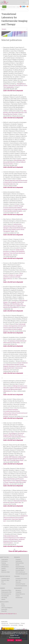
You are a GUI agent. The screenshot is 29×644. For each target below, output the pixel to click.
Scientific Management (21, 574)
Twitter (22, 7)
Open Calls (18, 580)
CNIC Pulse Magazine (7, 608)
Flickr (26, 7)
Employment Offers (6, 590)
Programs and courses (21, 578)
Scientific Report (20, 570)
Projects (4, 584)
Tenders (4, 568)
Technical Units (20, 563)
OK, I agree (11, 640)
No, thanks (18, 640)
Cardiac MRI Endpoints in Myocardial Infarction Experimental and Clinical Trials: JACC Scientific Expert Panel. (14, 459)
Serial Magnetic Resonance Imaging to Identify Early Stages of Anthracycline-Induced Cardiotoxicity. (14, 435)
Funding (4, 563)
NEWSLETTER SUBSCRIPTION (8, 614)
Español (1, 7)
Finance (18, 596)
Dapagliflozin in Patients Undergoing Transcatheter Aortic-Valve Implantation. (15, 85)
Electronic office (6, 572)
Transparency (9, 7)
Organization (5, 559)
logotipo (8, 2)
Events (3, 606)
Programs (18, 559)
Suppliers (4, 570)
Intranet (14, 7)
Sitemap (21, 625)
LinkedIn (24, 7)
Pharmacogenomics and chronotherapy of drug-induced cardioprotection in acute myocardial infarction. (15, 182)
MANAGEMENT (18, 588)
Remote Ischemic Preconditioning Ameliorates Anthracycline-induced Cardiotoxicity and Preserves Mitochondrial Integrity (15, 413)
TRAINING (17, 576)
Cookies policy (6, 625)
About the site (5, 623)
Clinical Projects (20, 567)
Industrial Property (20, 584)
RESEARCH (17, 557)
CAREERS (2, 588)
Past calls (18, 582)
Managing (18, 590)
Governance (5, 561)
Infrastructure (19, 598)
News (3, 604)
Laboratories (19, 561)
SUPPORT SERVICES (5, 576)
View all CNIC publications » (18, 551)
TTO (3, 582)
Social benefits (5, 596)
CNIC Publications (20, 568)
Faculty (17, 565)
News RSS (4, 611)
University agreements (21, 586)
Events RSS (4, 609)
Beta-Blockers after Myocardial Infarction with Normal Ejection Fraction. (15, 112)
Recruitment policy (6, 594)
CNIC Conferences (20, 572)
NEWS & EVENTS (4, 602)
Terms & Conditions (14, 623)
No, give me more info (14, 637)
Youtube (21, 7)
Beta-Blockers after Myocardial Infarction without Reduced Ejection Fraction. (14, 162)
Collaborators (5, 565)
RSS (27, 7)
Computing (18, 592)
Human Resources (20, 594)
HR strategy (4, 598)
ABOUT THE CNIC (4, 557)
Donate (4, 7)
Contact (18, 7)
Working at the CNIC (6, 592)
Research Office (5, 580)
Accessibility (14, 625)
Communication (6, 578)
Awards (3, 599)
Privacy (23, 623)
